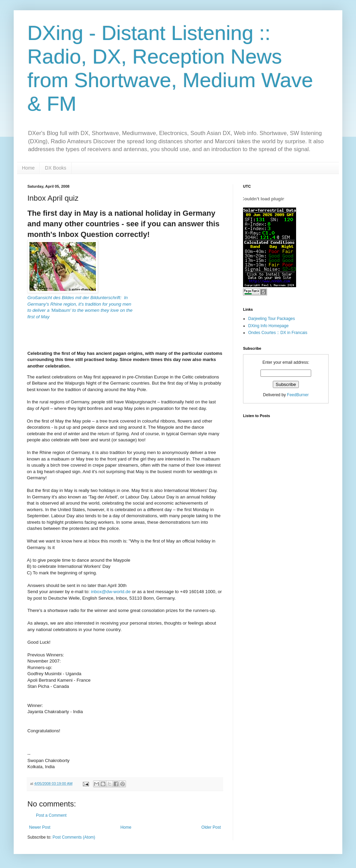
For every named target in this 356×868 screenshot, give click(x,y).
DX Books (55, 168)
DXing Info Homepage (268, 326)
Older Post (211, 827)
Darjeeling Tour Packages (272, 319)
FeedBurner (298, 395)
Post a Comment (51, 815)
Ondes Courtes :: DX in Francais (278, 333)
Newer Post (40, 827)
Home (28, 168)
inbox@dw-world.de (111, 592)
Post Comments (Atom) (74, 837)
